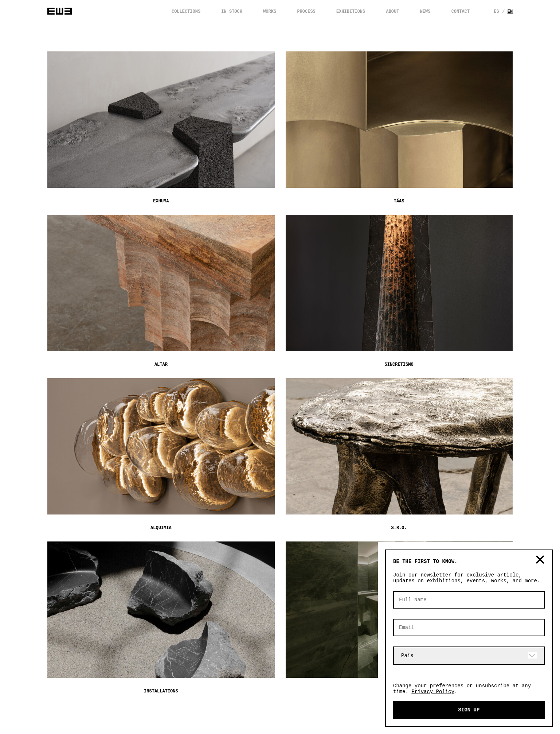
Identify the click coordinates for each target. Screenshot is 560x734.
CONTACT (461, 12)
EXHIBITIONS (351, 12)
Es (497, 12)
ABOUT (392, 12)
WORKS (270, 12)
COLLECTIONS (186, 12)
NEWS (425, 12)
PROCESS (306, 12)
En (512, 12)
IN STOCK (232, 12)
